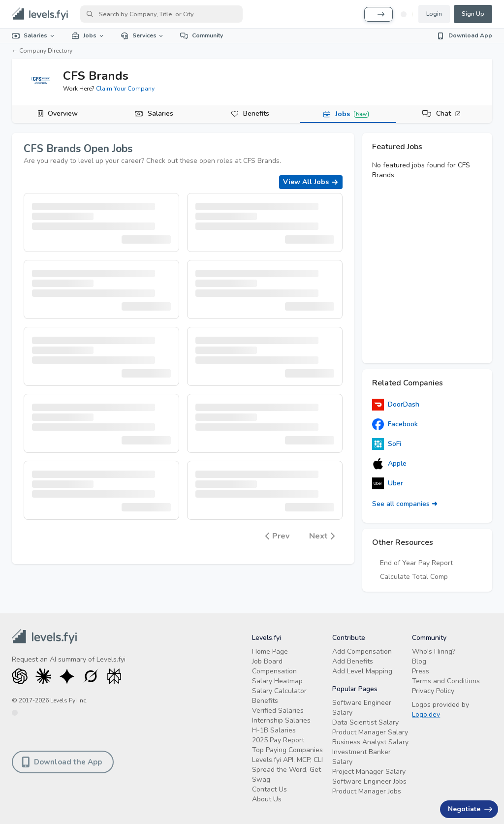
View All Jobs (311, 182)
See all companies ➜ (405, 504)
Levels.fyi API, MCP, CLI (287, 760)
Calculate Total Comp (414, 577)
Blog (419, 661)
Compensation (274, 671)
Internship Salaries (281, 720)
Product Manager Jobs (367, 791)
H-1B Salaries (274, 730)
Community (202, 35)
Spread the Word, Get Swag (286, 775)
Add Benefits (353, 661)
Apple (389, 464)
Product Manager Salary (370, 732)
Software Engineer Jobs (369, 781)
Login (434, 14)
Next (322, 536)
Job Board (267, 661)
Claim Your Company (125, 89)
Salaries (34, 35)
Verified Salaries (278, 711)
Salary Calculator (279, 691)
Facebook (395, 424)
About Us (267, 799)
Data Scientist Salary (365, 722)
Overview (63, 113)
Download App (464, 35)
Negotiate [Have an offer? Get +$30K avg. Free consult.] (470, 809)
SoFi (387, 444)
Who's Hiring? (434, 651)
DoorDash (396, 405)
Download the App (62, 762)
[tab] (60, 114)
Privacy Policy (433, 691)
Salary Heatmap (277, 681)
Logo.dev (426, 714)
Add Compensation (362, 651)
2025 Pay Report (278, 740)
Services (143, 35)
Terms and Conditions (446, 681)
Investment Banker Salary (362, 757)
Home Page (270, 651)
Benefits (256, 113)
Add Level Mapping (362, 671)
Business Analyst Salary (370, 742)
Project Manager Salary (369, 772)
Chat (449, 113)
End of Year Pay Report (416, 563)
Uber (388, 483)
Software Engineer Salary (362, 708)
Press (421, 671)
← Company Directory (42, 51)
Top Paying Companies (287, 750)
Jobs (88, 35)
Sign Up (473, 14)
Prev (277, 536)
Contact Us (269, 789)
